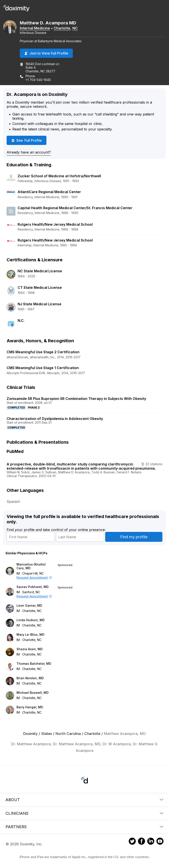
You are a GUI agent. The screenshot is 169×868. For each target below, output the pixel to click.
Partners (84, 827)
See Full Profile (29, 140)
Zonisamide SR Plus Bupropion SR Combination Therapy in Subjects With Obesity (76, 399)
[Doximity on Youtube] (160, 842)
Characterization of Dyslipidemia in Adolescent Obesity (55, 419)
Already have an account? (29, 152)
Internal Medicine (35, 28)
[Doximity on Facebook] (141, 842)
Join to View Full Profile (46, 53)
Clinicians (84, 813)
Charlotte (62, 28)
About (84, 800)
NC (75, 28)
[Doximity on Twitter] (132, 842)
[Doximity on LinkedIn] (151, 842)
